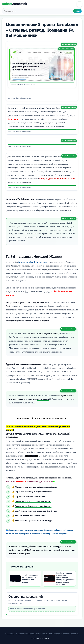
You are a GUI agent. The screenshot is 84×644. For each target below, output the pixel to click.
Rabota (14, 4)
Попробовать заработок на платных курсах (35, 520)
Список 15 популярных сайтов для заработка (36, 487)
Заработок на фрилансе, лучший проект (34, 506)
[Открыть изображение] (42, 65)
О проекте (35, 639)
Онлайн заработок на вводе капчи (31, 516)
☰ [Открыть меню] (79, 4)
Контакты (46, 639)
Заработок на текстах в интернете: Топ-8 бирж (37, 511)
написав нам (43, 399)
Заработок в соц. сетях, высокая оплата (34, 501)
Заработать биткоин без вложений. (31, 497)
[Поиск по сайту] (38, 11)
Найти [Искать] (77, 11)
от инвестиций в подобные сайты (44, 333)
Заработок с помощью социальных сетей (34, 492)
